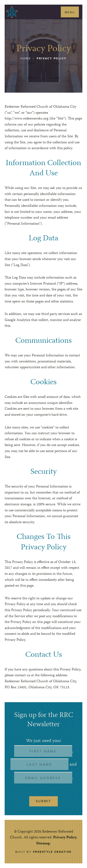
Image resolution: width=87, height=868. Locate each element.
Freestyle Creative (52, 852)
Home (26, 58)
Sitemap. (43, 844)
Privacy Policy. (65, 838)
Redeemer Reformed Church (12, 12)
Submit (43, 801)
